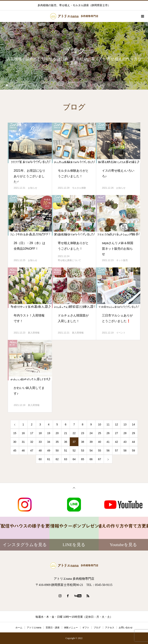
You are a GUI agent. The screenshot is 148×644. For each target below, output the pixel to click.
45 (15, 451)
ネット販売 (122, 260)
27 (117, 433)
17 (32, 433)
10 (100, 424)
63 (66, 459)
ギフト (86, 628)
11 (108, 424)
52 (74, 451)
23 (83, 433)
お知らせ (33, 188)
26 (108, 433)
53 (83, 451)
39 (91, 442)
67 (100, 459)
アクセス (110, 628)
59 (134, 451)
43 (125, 442)
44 (134, 442)
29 (134, 433)
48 (40, 451)
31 (23, 442)
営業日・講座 (53, 628)
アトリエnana (34, 628)
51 (66, 451)
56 (108, 451)
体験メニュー (71, 628)
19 (49, 433)
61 (49, 459)
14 (134, 424)
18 (40, 433)
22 (74, 433)
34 (49, 442)
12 (117, 424)
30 (15, 442)
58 (125, 451)
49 (49, 451)
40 (100, 442)
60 (40, 459)
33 (40, 442)
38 (83, 442)
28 (125, 433)
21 (66, 433)
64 (74, 459)
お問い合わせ (126, 628)
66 (91, 459)
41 (108, 442)
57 (117, 451)
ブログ (97, 628)
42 (117, 442)
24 (91, 433)
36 (66, 442)
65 (83, 459)
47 (32, 451)
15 (15, 433)
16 (23, 433)
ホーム (19, 628)
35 (57, 442)
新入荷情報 (34, 333)
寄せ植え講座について (69, 260)
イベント (121, 333)
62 (57, 459)
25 (100, 433)
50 (57, 451)
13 (125, 424)
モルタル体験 (79, 188)
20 (57, 433)
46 (23, 451)
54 (91, 451)
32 (32, 442)
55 (100, 451)
